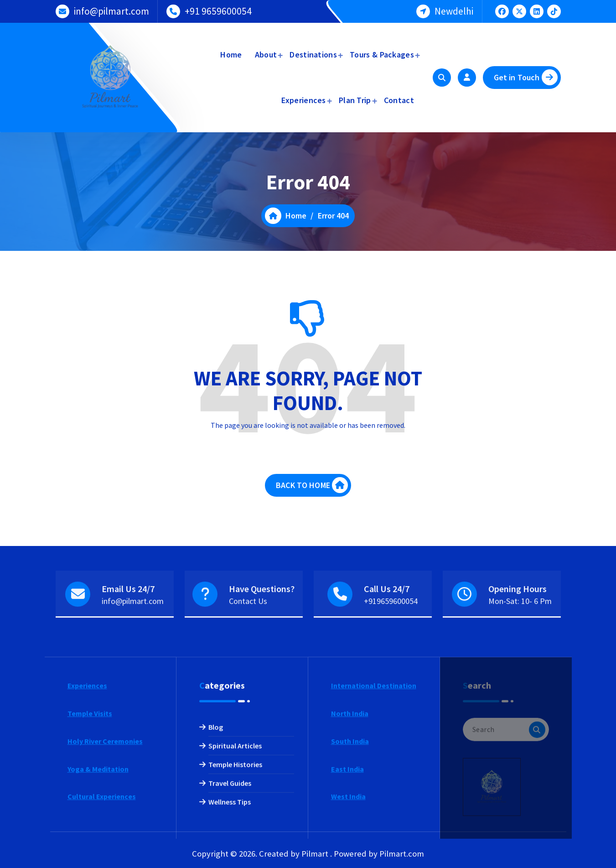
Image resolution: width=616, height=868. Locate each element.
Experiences (303, 100)
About (266, 55)
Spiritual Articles (235, 846)
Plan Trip (355, 100)
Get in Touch (526, 77)
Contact (399, 100)
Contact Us (248, 627)
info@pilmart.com (111, 9)
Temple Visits (90, 814)
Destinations (313, 55)
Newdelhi (454, 9)
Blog (216, 827)
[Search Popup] (442, 78)
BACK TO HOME (312, 498)
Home (231, 55)
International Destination (374, 786)
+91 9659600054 (218, 9)
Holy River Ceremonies (105, 842)
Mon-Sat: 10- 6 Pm (520, 627)
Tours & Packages (382, 55)
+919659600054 (391, 627)
